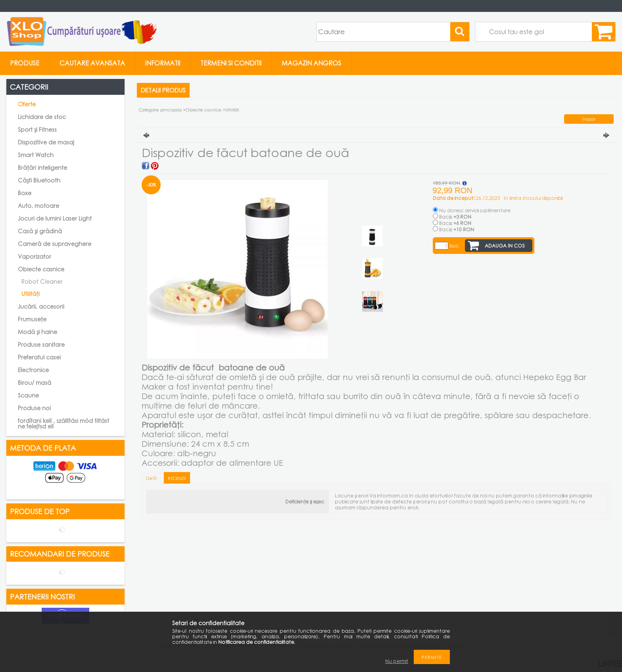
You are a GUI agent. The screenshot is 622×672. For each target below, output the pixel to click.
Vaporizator (35, 256)
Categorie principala (160, 110)
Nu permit (397, 661)
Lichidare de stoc (42, 117)
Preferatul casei (39, 357)
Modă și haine (37, 332)
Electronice (33, 370)
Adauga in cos (505, 246)
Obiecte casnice (204, 110)
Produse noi (34, 408)
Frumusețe (32, 319)
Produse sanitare (41, 345)
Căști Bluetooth (39, 180)
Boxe (25, 193)
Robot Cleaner (42, 281)
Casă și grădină (40, 231)
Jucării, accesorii (41, 306)
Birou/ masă (35, 383)
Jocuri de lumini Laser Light (55, 218)
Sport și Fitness (37, 130)
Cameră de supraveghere (55, 244)
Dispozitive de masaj (46, 142)
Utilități (31, 294)
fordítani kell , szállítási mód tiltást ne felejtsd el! (63, 423)
